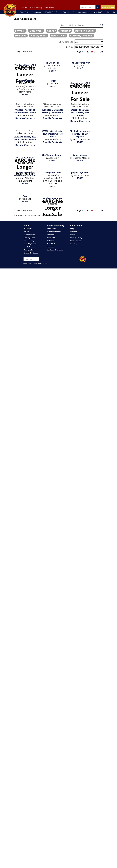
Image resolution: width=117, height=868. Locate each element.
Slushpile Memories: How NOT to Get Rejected (80, 134)
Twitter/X (51, 238)
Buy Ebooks (23, 8)
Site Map (74, 244)
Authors (38, 12)
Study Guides (30, 247)
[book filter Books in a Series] (85, 31)
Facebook (51, 235)
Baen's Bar (111, 12)
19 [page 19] (88, 52)
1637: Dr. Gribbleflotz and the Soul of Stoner (25, 174)
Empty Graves (80, 155)
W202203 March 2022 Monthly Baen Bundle (53, 111)
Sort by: (70, 47)
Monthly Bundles (52, 12)
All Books (28, 229)
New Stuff (97, 12)
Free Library (24, 12)
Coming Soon (29, 238)
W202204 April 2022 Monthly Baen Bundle (25, 111)
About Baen (50, 8)
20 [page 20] (92, 52)
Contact (73, 232)
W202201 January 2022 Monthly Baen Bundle (25, 138)
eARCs (26, 232)
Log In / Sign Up (108, 7)
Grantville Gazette (32, 253)
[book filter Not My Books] (39, 36)
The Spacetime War (80, 63)
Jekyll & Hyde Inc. (80, 173)
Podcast (66, 12)
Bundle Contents (25, 118)
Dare (25, 196)
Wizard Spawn (25, 81)
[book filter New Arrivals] (58, 36)
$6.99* (53, 71)
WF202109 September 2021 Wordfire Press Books (53, 134)
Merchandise (29, 235)
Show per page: (66, 42)
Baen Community (36, 8)
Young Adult (29, 250)
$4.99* (53, 161)
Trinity (53, 81)
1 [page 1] (83, 52)
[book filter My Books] (21, 36)
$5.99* (80, 142)
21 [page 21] (95, 52)
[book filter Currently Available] (81, 36)
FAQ (72, 229)
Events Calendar (54, 232)
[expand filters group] (20, 31)
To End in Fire (53, 63)
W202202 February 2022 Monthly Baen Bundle (80, 113)
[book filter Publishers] (65, 31)
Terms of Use (76, 241)
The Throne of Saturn (53, 155)
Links (72, 235)
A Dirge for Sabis (53, 173)
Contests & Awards (80, 12)
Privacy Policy (76, 238)
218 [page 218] (102, 52)
